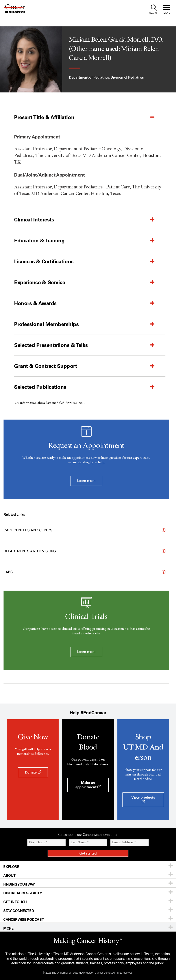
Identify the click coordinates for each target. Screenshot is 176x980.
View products (143, 799)
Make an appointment (88, 785)
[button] (79, 117)
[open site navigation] (167, 9)
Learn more (86, 481)
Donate (33, 772)
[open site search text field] (154, 9)
